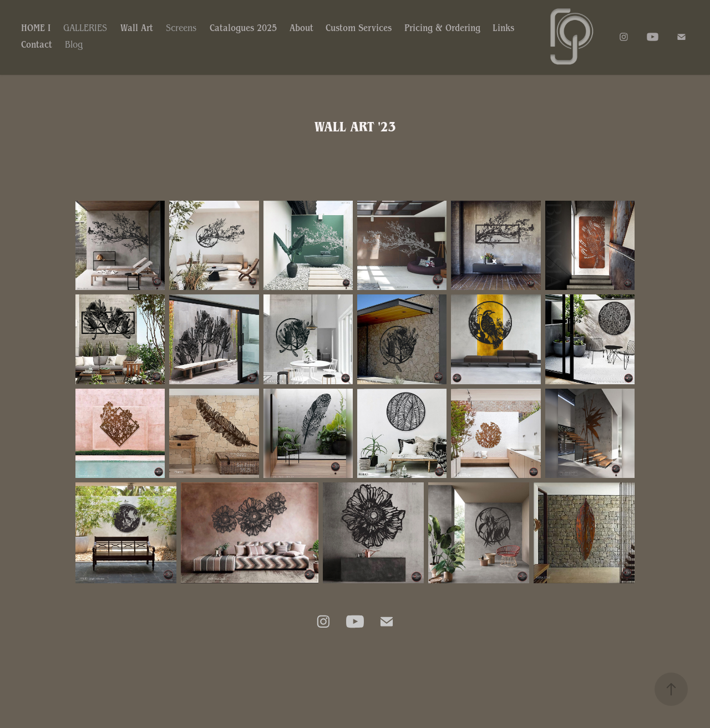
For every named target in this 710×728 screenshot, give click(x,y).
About (301, 28)
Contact (37, 45)
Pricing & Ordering (442, 28)
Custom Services (359, 28)
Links (503, 28)
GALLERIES (85, 28)
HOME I (36, 28)
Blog (74, 45)
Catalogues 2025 (243, 28)
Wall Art (137, 28)
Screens (181, 28)
